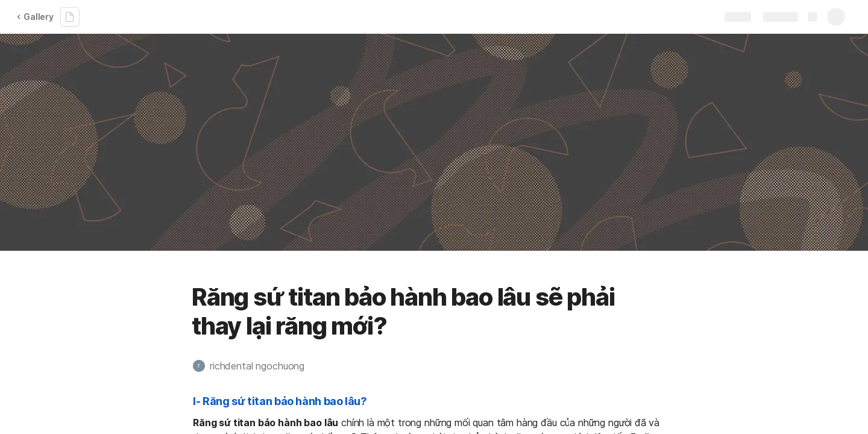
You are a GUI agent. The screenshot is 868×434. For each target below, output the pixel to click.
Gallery (35, 17)
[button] (255, 366)
